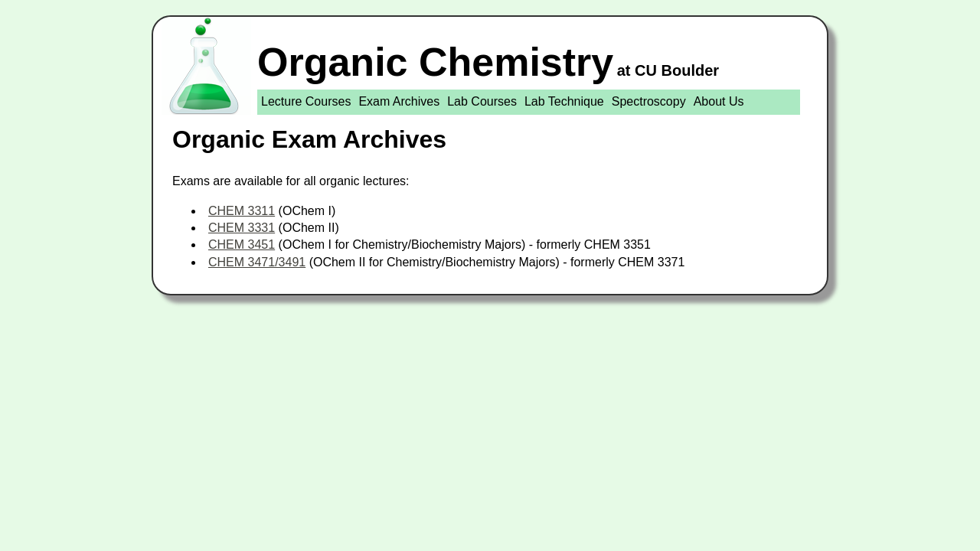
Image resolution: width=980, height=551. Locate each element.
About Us (719, 101)
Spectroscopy (649, 101)
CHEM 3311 (242, 211)
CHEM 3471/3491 (257, 262)
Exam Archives (399, 101)
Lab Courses (482, 101)
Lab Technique (564, 101)
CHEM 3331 (242, 228)
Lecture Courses (306, 101)
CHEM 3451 (242, 245)
